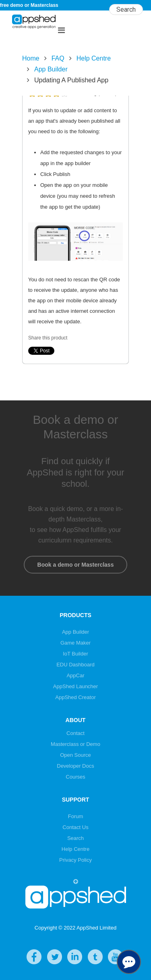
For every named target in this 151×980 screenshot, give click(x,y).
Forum (76, 816)
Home (31, 58)
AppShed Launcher (75, 686)
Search (75, 838)
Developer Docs (75, 766)
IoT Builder (75, 654)
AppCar (75, 675)
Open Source (75, 755)
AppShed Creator (75, 697)
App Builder (51, 69)
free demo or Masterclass (29, 5)
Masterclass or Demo (75, 744)
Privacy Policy (75, 860)
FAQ (58, 58)
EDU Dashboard (75, 665)
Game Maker (75, 643)
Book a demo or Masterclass (75, 565)
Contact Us (75, 827)
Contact (75, 733)
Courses (75, 777)
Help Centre (94, 58)
